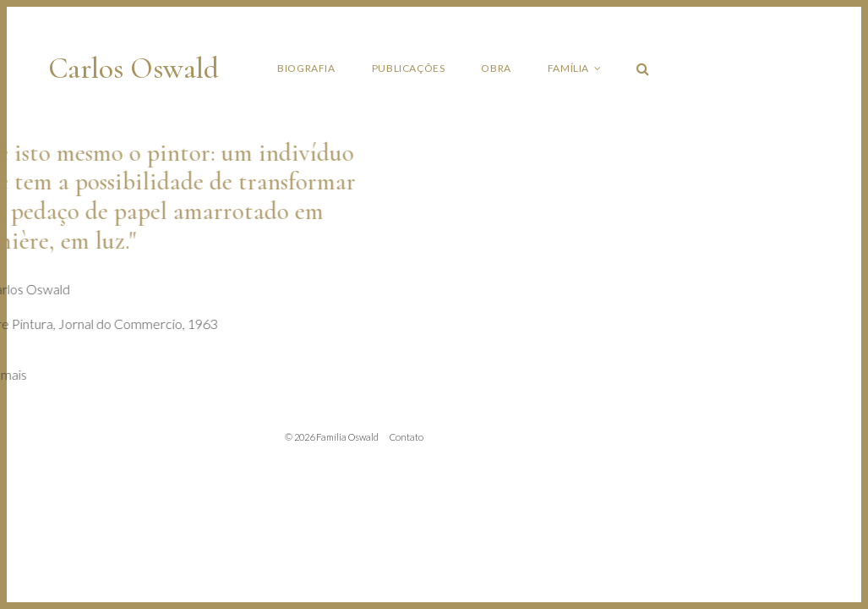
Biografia (306, 68)
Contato (407, 437)
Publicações (409, 68)
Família (568, 68)
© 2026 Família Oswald (332, 437)
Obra (496, 68)
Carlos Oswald (134, 68)
